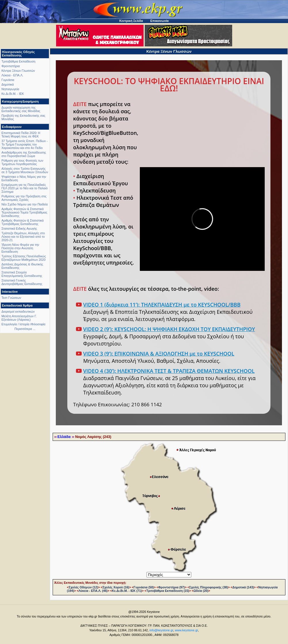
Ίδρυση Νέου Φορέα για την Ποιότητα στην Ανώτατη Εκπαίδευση (20, 248)
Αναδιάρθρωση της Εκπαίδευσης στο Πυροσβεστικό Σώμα (24, 154)
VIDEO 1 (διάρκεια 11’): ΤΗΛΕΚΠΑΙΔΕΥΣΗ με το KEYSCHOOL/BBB (162, 305)
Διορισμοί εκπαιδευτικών (18, 311)
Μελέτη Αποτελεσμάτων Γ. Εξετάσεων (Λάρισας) (19, 318)
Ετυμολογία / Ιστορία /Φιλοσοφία (23, 324)
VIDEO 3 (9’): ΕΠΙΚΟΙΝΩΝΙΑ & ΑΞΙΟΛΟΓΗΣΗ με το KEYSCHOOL (159, 354)
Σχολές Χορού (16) (116, 587)
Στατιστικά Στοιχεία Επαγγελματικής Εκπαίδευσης (22, 274)
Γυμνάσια (8, 80)
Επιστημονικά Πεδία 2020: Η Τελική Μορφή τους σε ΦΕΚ (21, 135)
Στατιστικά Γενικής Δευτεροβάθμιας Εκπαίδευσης (22, 282)
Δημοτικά (8, 84)
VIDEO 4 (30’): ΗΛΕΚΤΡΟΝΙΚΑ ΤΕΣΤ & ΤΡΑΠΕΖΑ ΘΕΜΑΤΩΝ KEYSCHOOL (169, 371)
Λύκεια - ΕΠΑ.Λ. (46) (93, 591)
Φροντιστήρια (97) (171, 587)
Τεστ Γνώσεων (11, 298)
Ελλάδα (64, 437)
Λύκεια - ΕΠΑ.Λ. (12, 75)
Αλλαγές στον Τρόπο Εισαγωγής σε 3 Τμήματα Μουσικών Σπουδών (25, 170)
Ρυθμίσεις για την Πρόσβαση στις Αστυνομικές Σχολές (24, 198)
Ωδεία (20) (201, 591)
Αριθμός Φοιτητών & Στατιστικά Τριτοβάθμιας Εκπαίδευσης (23, 222)
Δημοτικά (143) (243, 587)
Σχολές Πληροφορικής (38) (209, 587)
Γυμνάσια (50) (144, 587)
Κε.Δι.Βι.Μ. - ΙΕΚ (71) (127, 591)
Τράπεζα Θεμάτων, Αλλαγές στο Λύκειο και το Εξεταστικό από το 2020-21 (23, 237)
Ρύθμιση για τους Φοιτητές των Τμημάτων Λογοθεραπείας (22, 162)
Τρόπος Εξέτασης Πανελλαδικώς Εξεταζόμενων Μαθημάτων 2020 (24, 258)
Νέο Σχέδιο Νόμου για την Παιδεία (25, 204)
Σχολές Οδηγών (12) (83, 587)
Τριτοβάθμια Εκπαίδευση (18, 61)
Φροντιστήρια (11, 66)
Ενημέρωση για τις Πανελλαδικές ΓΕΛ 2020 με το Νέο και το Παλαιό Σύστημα (24, 188)
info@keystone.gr (161, 630)
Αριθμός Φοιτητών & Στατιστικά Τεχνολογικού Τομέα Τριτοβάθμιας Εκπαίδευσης (24, 212)
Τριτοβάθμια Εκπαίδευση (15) (168, 591)
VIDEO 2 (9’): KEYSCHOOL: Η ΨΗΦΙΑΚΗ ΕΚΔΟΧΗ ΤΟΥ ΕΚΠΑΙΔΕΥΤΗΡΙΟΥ (169, 329)
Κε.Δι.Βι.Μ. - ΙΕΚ (13, 94)
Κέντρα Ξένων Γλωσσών (18, 71)
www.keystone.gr (186, 630)
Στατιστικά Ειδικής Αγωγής (19, 228)
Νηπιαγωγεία (10, 89)
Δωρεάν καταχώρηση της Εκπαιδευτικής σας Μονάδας (21, 109)
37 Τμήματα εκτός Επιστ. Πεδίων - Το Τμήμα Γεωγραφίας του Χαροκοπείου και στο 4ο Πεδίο (25, 144)
